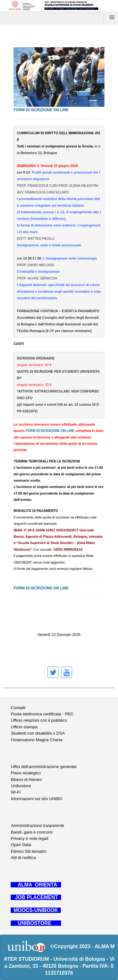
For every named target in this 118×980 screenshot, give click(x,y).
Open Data (21, 845)
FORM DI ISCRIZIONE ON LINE (41, 110)
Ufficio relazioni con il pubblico (39, 720)
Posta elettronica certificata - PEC (42, 714)
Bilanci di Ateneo (26, 779)
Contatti (18, 708)
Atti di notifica (23, 858)
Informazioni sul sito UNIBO (37, 799)
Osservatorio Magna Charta (37, 740)
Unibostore (21, 786)
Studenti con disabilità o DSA (38, 733)
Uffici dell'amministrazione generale (44, 767)
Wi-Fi (16, 792)
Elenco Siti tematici (28, 851)
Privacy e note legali (29, 838)
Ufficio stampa (24, 727)
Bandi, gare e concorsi (32, 832)
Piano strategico (26, 773)
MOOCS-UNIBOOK (36, 910)
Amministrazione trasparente (37, 825)
